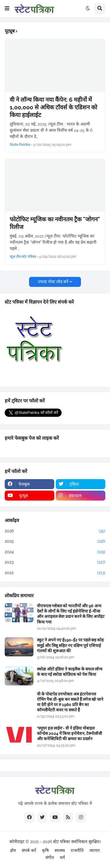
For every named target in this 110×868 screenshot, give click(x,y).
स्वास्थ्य (60, 850)
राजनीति (77, 850)
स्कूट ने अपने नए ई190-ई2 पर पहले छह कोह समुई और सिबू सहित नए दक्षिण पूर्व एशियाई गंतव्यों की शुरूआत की (70, 645)
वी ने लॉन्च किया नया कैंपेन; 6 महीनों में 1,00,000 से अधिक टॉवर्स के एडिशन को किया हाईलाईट (53, 107)
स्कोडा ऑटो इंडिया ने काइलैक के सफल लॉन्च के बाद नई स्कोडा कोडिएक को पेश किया (70, 672)
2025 (55, 541)
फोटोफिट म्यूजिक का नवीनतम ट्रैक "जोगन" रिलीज (55, 223)
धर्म (62, 857)
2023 (55, 562)
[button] (7, 9)
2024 (55, 552)
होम (13, 850)
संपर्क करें (29, 850)
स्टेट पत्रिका (62, 842)
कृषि (45, 850)
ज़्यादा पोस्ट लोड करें (53, 282)
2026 (55, 531)
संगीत (50, 857)
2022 (55, 573)
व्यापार (95, 850)
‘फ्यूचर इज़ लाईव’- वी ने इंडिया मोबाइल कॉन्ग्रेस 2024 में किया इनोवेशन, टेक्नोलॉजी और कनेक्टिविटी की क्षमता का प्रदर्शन (70, 733)
